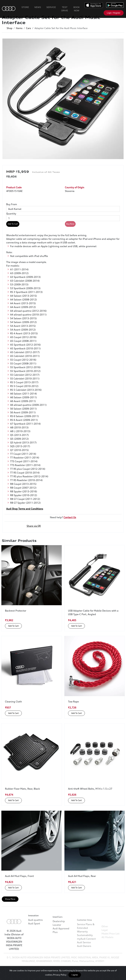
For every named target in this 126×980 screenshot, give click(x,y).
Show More (10, 899)
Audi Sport (34, 935)
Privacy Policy (60, 975)
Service (51, 7)
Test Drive (65, 9)
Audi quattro (35, 931)
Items (19, 28)
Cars (29, 28)
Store (25, 7)
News (38, 7)
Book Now (77, 9)
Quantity (11, 214)
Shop (10, 28)
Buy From (12, 204)
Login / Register (114, 13)
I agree (75, 975)
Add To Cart (13, 224)
